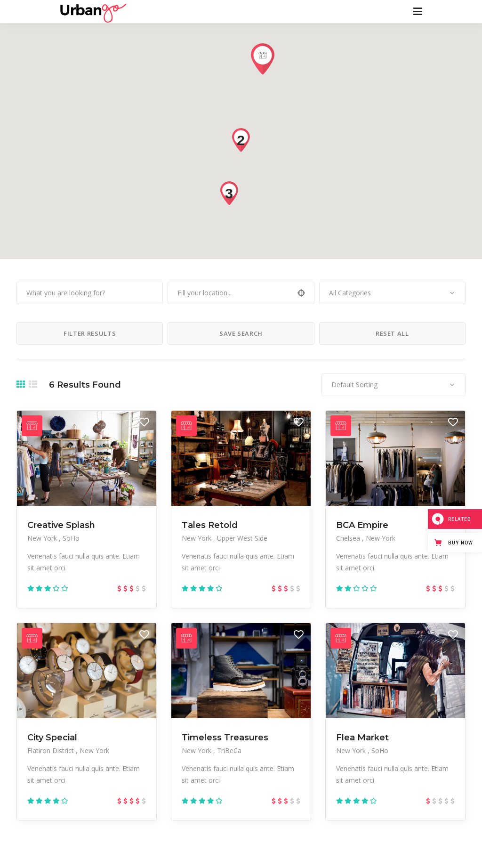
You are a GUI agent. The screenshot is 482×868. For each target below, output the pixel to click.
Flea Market (362, 738)
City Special (52, 738)
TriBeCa (229, 750)
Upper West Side (242, 538)
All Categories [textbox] (350, 293)
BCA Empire (362, 525)
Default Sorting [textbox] (354, 385)
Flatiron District (52, 750)
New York (43, 538)
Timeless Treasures (225, 738)
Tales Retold (210, 525)
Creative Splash (61, 525)
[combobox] (392, 293)
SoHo (71, 538)
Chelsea (349, 538)
